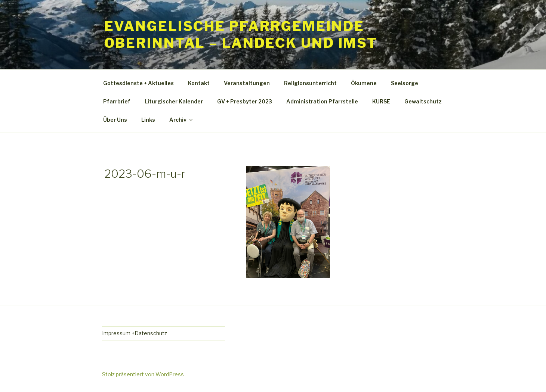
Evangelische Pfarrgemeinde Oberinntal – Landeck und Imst (241, 35)
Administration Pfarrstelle (322, 101)
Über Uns (115, 120)
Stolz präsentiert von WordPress (143, 374)
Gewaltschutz (423, 101)
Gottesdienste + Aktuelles (138, 83)
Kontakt (199, 83)
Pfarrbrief (117, 101)
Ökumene (364, 83)
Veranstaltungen (247, 83)
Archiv (181, 120)
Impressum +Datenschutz (135, 333)
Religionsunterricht (310, 83)
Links (148, 120)
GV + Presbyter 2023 (245, 101)
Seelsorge (405, 83)
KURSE (381, 101)
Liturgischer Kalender (174, 101)
